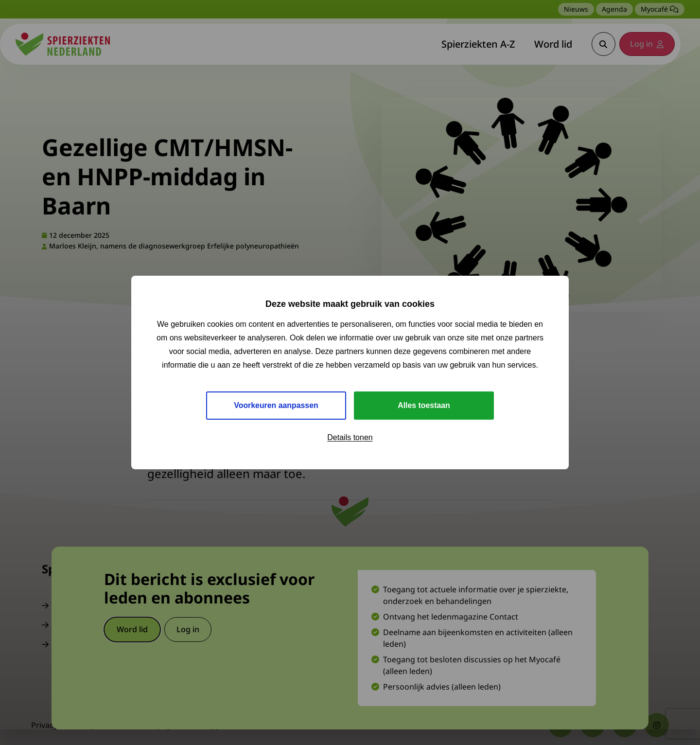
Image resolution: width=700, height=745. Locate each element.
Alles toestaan (424, 405)
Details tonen (350, 437)
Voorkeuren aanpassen (276, 405)
